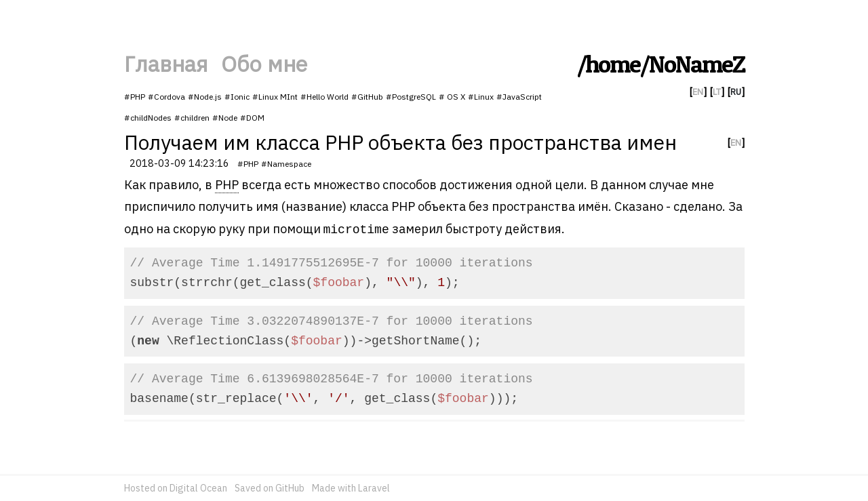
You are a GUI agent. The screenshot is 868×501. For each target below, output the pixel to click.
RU (736, 92)
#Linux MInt (275, 97)
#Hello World (324, 97)
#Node (225, 118)
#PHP (135, 97)
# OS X (452, 97)
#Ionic (237, 97)
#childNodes (148, 118)
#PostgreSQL (411, 97)
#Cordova (166, 97)
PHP (227, 185)
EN (698, 92)
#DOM (252, 118)
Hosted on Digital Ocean (176, 488)
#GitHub (367, 97)
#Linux (481, 97)
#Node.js (205, 97)
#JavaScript (519, 97)
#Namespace (286, 164)
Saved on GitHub (270, 488)
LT (717, 92)
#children (192, 118)
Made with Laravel (351, 488)
